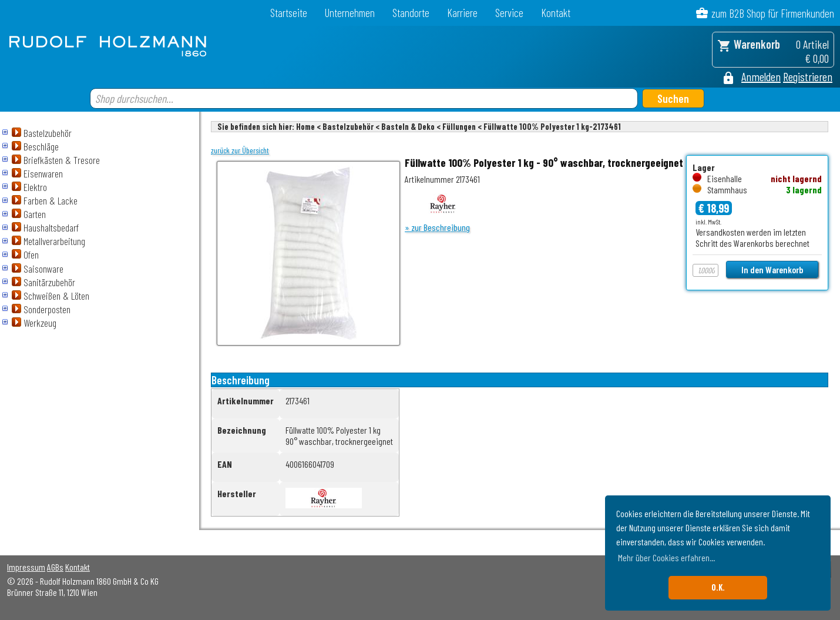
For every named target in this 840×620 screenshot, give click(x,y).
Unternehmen (350, 13)
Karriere (462, 13)
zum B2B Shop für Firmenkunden (773, 13)
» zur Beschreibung (437, 227)
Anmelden (761, 76)
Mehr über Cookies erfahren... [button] (666, 557)
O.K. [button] (718, 587)
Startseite (289, 13)
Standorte (411, 13)
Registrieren (808, 76)
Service (509, 13)
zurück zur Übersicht (240, 150)
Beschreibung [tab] (241, 380)
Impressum (26, 567)
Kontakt (556, 13)
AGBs (55, 567)
